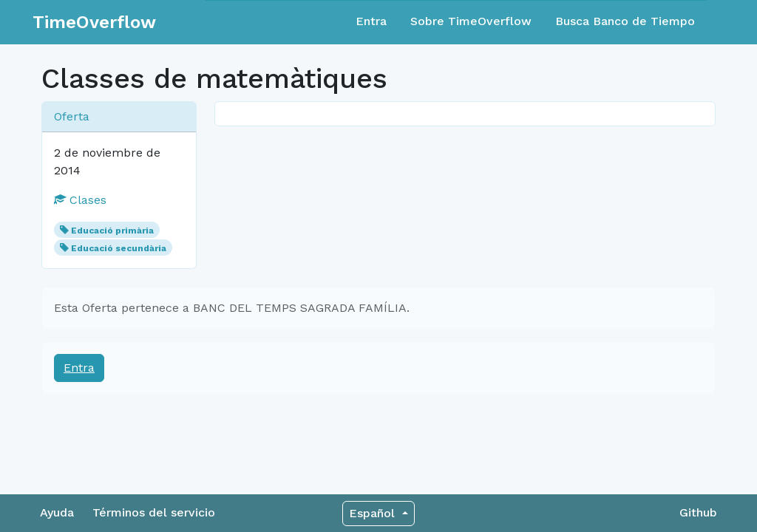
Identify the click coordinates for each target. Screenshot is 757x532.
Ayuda (57, 512)
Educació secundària (119, 248)
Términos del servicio (154, 512)
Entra (371, 21)
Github (698, 512)
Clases (80, 200)
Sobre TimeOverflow (471, 21)
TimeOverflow (94, 22)
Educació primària (112, 231)
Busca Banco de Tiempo (625, 21)
